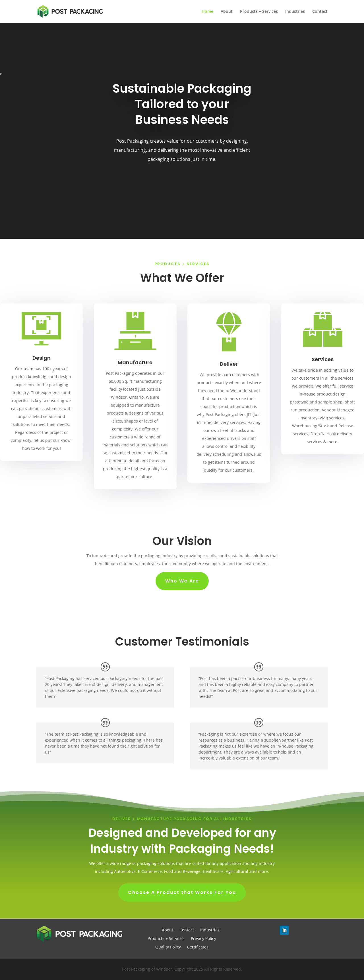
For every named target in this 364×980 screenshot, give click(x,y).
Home (207, 12)
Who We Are (182, 581)
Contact (320, 12)
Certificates (198, 947)
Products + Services (259, 12)
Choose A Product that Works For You (182, 892)
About (227, 12)
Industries (295, 12)
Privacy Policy (203, 939)
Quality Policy (168, 947)
